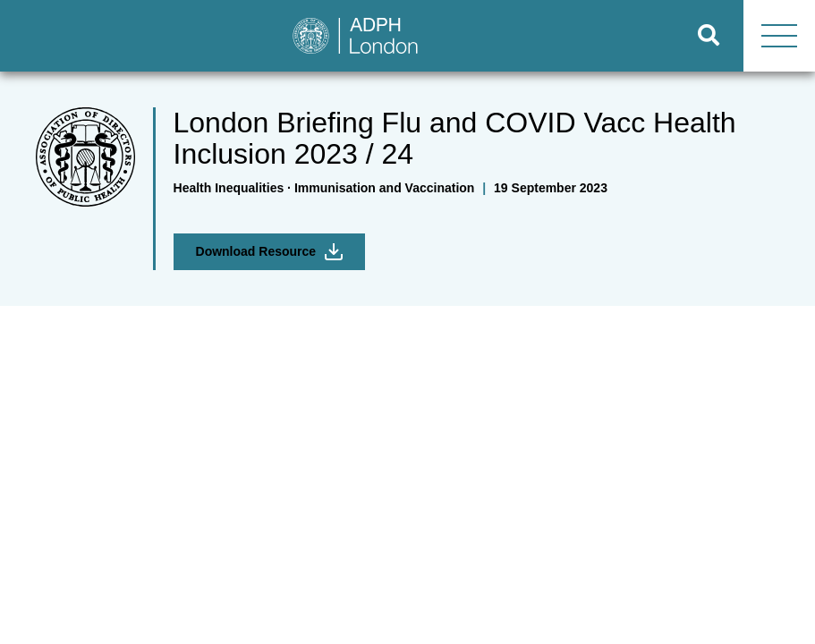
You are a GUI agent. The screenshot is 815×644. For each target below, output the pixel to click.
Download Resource (270, 252)
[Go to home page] (337, 36)
